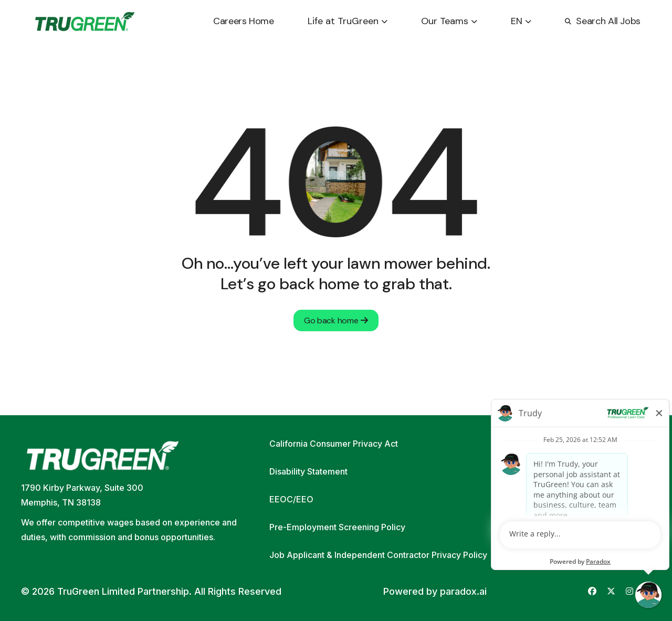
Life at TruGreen (348, 21)
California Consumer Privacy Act (334, 444)
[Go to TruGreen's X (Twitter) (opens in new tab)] (611, 591)
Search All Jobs (603, 21)
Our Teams (449, 21)
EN (521, 21)
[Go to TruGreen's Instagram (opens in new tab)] (629, 591)
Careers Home (244, 21)
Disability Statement (308, 471)
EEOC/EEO (291, 499)
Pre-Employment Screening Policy (337, 527)
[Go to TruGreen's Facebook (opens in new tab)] (592, 591)
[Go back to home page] (85, 22)
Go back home (336, 320)
